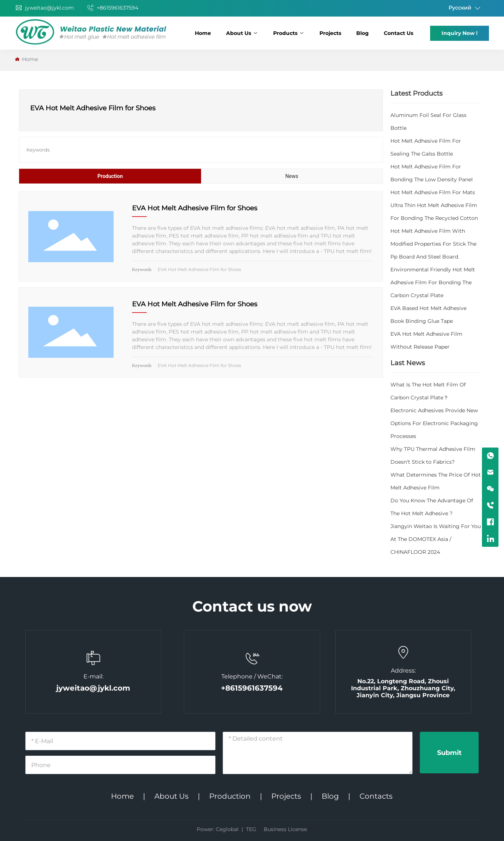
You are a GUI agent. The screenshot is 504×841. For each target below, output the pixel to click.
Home (122, 796)
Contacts (376, 796)
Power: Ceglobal (218, 829)
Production (230, 796)
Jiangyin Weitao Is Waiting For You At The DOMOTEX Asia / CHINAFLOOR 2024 (436, 539)
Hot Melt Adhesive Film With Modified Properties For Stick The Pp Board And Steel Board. (433, 244)
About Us (171, 796)
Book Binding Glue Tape (422, 321)
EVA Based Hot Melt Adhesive (428, 308)
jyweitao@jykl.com (44, 8)
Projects (286, 796)
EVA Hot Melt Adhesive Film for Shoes (195, 208)
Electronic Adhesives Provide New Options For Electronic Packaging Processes (434, 423)
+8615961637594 (112, 8)
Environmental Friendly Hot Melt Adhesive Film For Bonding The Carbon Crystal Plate (433, 282)
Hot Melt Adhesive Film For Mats (433, 192)
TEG (251, 829)
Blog (330, 796)
